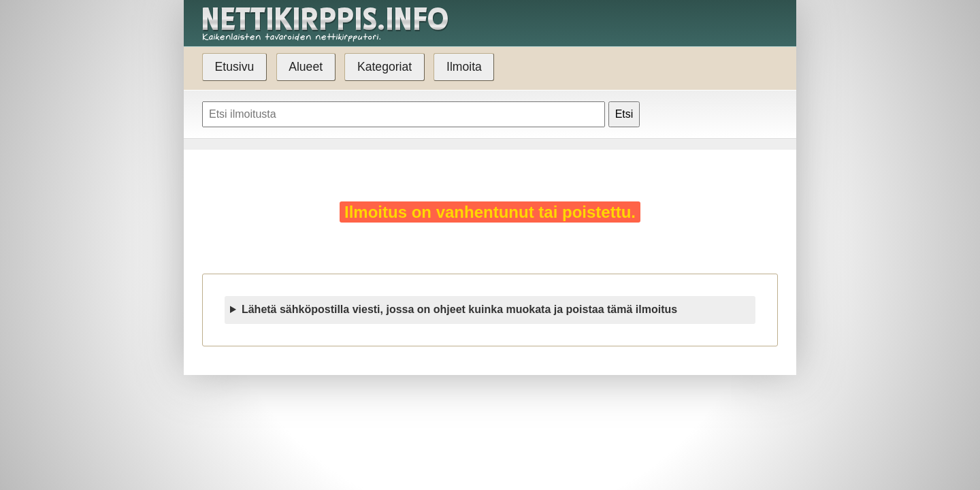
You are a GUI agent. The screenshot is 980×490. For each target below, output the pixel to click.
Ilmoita (464, 67)
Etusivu (235, 67)
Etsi (624, 114)
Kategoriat (385, 67)
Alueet (306, 67)
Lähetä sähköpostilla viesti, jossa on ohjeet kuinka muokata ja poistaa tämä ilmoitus (459, 309)
